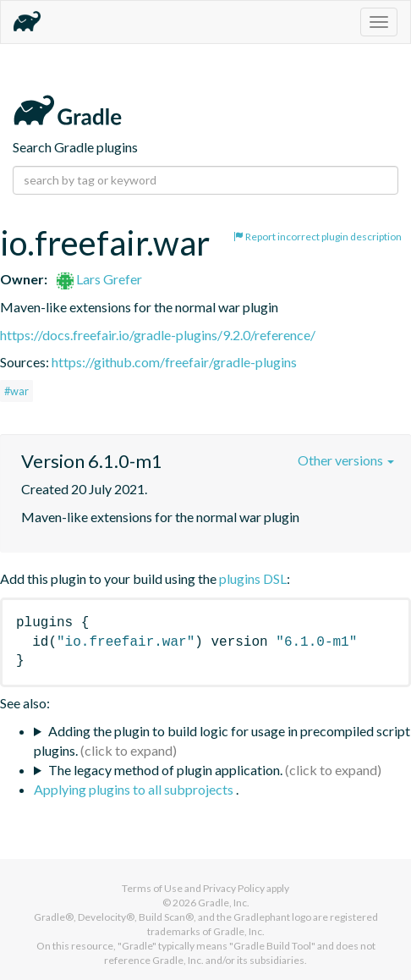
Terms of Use (152, 888)
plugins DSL (253, 578)
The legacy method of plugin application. (165, 770)
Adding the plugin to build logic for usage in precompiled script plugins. (222, 741)
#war (16, 391)
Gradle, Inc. (224, 903)
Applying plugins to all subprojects (135, 789)
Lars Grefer (99, 279)
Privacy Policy (234, 888)
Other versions (346, 460)
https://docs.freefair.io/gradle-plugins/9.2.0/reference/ (158, 335)
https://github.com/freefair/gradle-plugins (174, 362)
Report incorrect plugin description (318, 237)
